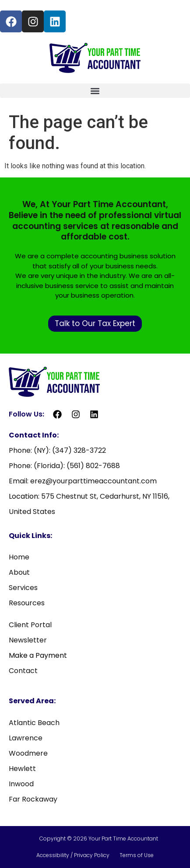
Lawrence (26, 738)
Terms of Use (137, 855)
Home (19, 557)
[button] (95, 91)
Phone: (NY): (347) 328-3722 (57, 450)
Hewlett (22, 769)
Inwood (21, 784)
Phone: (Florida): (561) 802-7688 (64, 466)
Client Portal (30, 625)
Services (23, 588)
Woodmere (28, 753)
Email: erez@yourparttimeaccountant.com (83, 481)
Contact (23, 671)
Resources (27, 603)
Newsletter (28, 640)
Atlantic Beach (34, 723)
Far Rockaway (33, 799)
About (19, 572)
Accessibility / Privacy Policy (74, 855)
